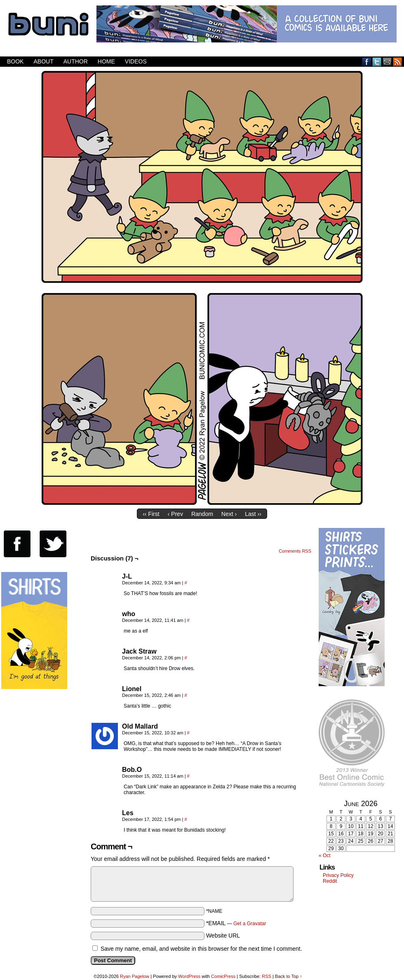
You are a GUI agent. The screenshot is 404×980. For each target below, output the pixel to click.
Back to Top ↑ (289, 976)
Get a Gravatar (250, 924)
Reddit (330, 881)
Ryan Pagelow (135, 976)
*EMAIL (236, 923)
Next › (229, 514)
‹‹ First (151, 514)
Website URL (223, 935)
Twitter (377, 62)
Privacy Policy (338, 875)
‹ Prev (175, 514)
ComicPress (223, 976)
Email (387, 62)
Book (15, 61)
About (43, 61)
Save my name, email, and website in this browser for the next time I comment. (201, 949)
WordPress (189, 976)
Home (106, 61)
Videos (136, 61)
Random (202, 514)
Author (76, 61)
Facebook (367, 62)
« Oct (325, 856)
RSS (398, 62)
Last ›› (253, 514)
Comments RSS (295, 551)
